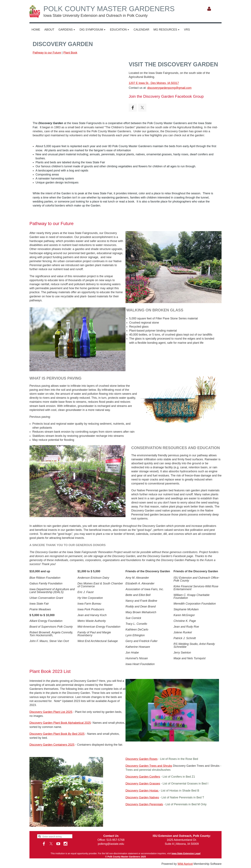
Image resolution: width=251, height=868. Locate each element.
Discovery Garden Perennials (144, 804)
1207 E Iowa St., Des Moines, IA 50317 (154, 83)
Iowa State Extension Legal (186, 853)
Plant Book (70, 53)
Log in (209, 9)
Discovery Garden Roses (142, 759)
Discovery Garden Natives (142, 797)
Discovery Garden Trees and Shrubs (149, 766)
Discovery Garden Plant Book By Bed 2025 (57, 734)
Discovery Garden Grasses (143, 784)
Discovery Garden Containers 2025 (52, 745)
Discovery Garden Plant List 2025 (51, 712)
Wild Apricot (185, 864)
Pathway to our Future (47, 53)
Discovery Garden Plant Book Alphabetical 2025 (60, 723)
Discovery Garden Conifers (143, 777)
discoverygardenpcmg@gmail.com (169, 88)
